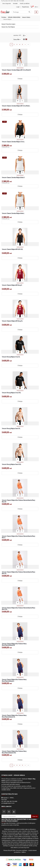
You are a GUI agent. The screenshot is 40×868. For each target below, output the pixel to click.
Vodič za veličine (25, 3)
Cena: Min (17, 39)
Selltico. (24, 852)
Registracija (25, 7)
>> (28, 45)
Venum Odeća (26, 17)
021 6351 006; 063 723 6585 (9, 801)
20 (24, 36)
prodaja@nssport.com (8, 803)
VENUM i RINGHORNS (14, 17)
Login (18, 7)
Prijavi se (35, 816)
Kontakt (15, 3)
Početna (4, 17)
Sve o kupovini (7, 3)
